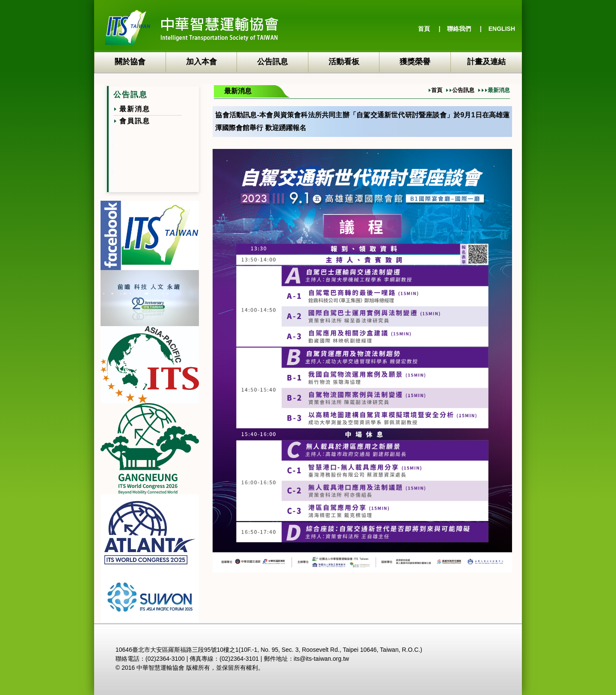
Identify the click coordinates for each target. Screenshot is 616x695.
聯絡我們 (459, 29)
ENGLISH (502, 29)
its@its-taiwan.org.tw (321, 659)
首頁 (424, 29)
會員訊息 (135, 121)
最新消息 (135, 109)
